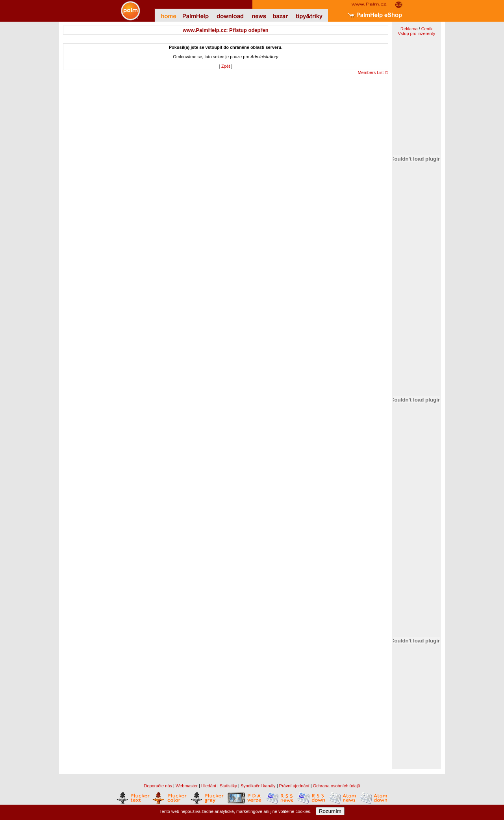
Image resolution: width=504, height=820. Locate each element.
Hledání (209, 786)
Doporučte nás (158, 786)
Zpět (226, 66)
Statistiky (228, 786)
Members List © (373, 72)
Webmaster (187, 786)
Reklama (409, 29)
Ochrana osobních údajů (337, 786)
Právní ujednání (294, 786)
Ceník (427, 29)
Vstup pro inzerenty (416, 33)
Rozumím (330, 811)
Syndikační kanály (258, 786)
